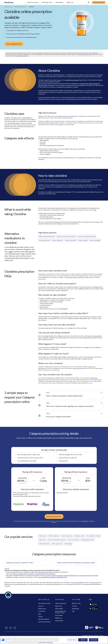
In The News (42, 611)
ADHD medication (54, 536)
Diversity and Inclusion (44, 622)
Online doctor (43, 536)
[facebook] (15, 628)
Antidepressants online (87, 540)
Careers (40, 617)
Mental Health (59, 609)
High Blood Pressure (22, 7)
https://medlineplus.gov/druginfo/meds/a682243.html (52, 577)
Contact (74, 606)
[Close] (106, 640)
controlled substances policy (84, 54)
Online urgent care (57, 544)
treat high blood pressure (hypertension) (66, 116)
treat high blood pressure (72, 80)
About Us (41, 606)
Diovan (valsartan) (57, 240)
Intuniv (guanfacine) (44, 240)
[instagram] (6, 628)
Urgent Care (58, 606)
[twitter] (10, 628)
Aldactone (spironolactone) (47, 236)
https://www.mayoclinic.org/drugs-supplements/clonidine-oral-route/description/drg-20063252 (71, 576)
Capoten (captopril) (71, 240)
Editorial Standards (44, 619)
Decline (83, 640)
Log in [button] (88, 2)
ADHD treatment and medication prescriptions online (77, 563)
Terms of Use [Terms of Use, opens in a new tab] (49, 642)
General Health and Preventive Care (60, 612)
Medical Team (42, 609)
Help (73, 611)
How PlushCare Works (44, 603)
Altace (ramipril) (83, 240)
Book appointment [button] (99, 2)
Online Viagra (68, 544)
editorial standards (78, 583)
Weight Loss (59, 618)
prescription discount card (22, 56)
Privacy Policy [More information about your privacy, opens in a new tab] (42, 642)
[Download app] (94, 604)
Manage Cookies (72, 640)
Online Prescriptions (61, 603)
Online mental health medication (57, 540)
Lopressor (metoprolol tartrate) (87, 236)
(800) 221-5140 (76, 603)
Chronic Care (9, 7)
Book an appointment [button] (14, 44)
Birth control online (73, 540)
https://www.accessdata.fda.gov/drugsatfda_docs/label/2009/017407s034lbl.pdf (32, 574)
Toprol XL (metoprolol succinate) (66, 236)
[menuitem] (8, 2)
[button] (33, 2)
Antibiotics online (79, 536)
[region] (54, 640)
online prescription (78, 368)
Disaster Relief (59, 621)
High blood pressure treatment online (20, 563)
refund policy (85, 521)
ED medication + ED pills (93, 536)
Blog (39, 614)
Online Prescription (44, 544)
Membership (75, 609)
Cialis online (42, 540)
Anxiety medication (67, 536)
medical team (95, 583)
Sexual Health (59, 615)
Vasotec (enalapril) (95, 240)
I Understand (94, 640)
